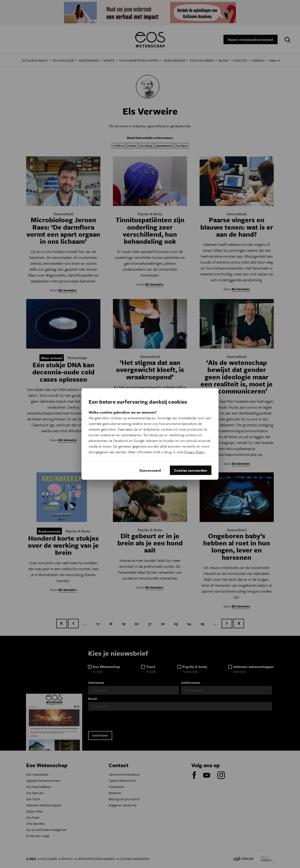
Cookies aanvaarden (191, 470)
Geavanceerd (150, 470)
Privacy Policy (194, 452)
